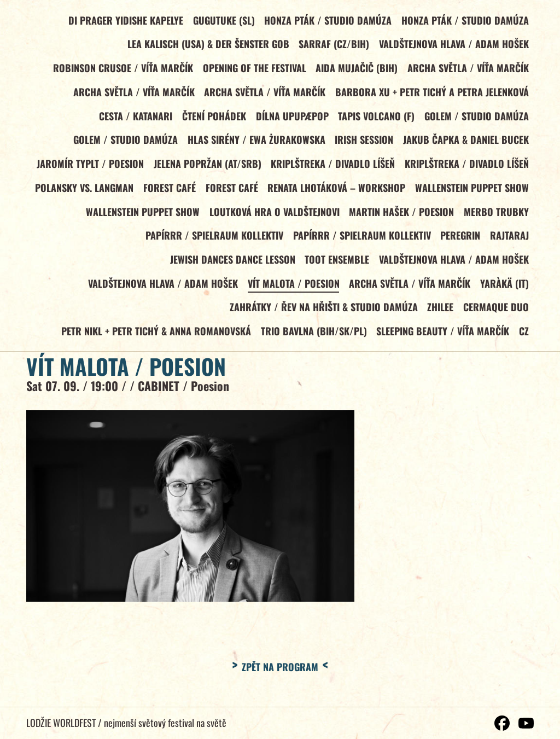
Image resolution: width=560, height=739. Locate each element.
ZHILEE (440, 313)
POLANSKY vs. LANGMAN (82, 191)
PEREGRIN (460, 240)
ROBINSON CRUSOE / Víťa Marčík (121, 69)
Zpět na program (280, 673)
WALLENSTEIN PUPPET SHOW (472, 191)
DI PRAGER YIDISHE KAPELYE (124, 20)
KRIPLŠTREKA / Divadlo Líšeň (332, 167)
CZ (524, 338)
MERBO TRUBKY (496, 216)
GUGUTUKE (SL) (223, 20)
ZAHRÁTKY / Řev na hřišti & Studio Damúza (323, 313)
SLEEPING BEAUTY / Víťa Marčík (442, 338)
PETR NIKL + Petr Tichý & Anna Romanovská (154, 338)
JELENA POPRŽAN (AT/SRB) (206, 167)
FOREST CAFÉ (168, 191)
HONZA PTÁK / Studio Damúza (327, 20)
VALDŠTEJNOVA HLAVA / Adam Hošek (454, 45)
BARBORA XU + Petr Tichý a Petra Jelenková (432, 94)
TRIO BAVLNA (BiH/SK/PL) (313, 338)
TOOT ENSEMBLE (336, 264)
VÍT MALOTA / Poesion (293, 289)
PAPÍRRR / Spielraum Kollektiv (213, 240)
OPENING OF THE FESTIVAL (253, 69)
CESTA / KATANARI (133, 118)
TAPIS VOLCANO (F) (376, 118)
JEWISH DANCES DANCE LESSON (232, 264)
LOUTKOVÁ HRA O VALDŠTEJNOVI (273, 216)
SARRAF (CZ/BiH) (333, 45)
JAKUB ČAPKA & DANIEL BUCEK (466, 142)
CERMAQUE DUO (496, 313)
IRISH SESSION (363, 142)
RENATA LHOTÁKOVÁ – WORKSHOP (336, 191)
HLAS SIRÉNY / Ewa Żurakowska (255, 142)
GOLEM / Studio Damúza (477, 118)
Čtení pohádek (212, 118)
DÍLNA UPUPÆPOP (291, 118)
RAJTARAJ (509, 240)
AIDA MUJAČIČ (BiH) (356, 69)
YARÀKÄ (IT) (504, 289)
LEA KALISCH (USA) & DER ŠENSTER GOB (207, 45)
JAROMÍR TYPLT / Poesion (89, 167)
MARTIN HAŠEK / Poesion (401, 216)
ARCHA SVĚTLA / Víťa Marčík (468, 69)
